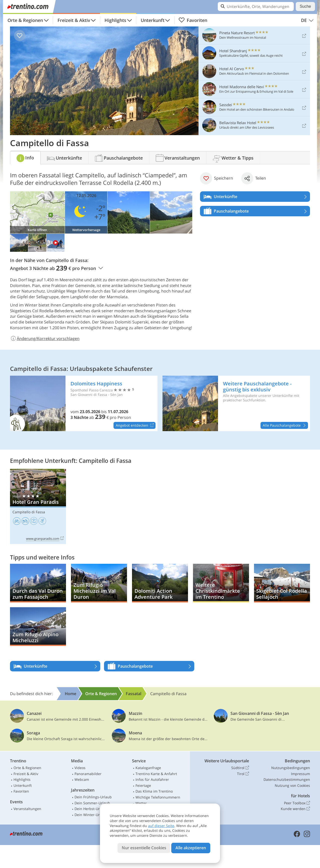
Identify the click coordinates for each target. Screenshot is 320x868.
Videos (80, 768)
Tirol (243, 774)
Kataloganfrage (148, 768)
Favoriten (193, 20)
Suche (305, 6)
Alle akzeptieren (191, 848)
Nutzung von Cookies (292, 785)
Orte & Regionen (25, 20)
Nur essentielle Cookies (144, 848)
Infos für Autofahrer (152, 779)
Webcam (82, 779)
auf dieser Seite (161, 826)
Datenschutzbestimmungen (287, 779)
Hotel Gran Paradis (38, 506)
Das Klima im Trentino (154, 791)
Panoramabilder (88, 774)
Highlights (115, 20)
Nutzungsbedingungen (291, 768)
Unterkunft (153, 20)
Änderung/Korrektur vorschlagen (45, 338)
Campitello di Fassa (29, 512)
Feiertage (143, 785)
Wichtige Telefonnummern (158, 797)
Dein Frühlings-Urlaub (93, 797)
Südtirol (240, 768)
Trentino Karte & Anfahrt (156, 774)
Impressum (300, 774)
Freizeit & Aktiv (74, 20)
